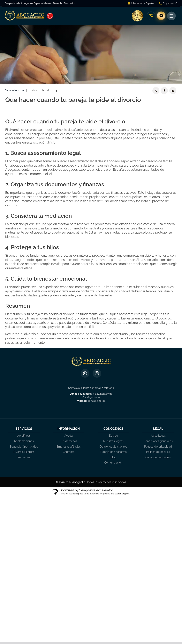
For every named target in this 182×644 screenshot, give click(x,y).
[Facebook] (164, 91)
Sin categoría (15, 90)
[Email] (173, 91)
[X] (156, 91)
